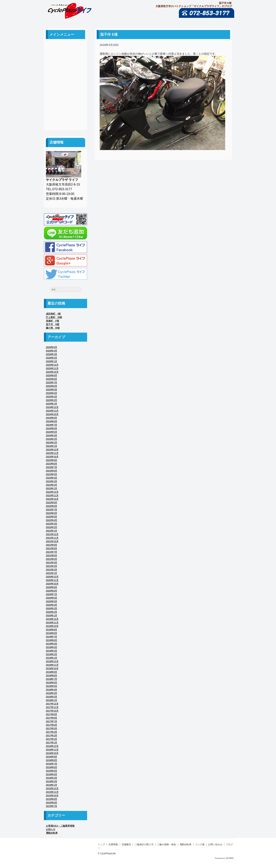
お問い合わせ (66, 109)
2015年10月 (52, 796)
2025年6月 (51, 386)
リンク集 (66, 100)
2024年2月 (51, 443)
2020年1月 (51, 616)
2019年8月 (51, 633)
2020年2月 (51, 612)
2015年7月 (51, 806)
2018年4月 (51, 690)
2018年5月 (51, 686)
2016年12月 (52, 746)
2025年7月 (51, 383)
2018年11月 (52, 665)
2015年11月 (52, 792)
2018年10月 (52, 669)
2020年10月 (52, 584)
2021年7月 (51, 552)
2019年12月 (52, 619)
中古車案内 (66, 56)
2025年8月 (51, 379)
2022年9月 (51, 503)
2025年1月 (51, 404)
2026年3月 (51, 354)
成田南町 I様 (53, 314)
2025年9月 (51, 376)
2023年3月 (51, 481)
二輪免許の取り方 (66, 74)
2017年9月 (51, 714)
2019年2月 (51, 654)
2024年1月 (51, 446)
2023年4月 (51, 478)
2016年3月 (51, 778)
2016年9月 (51, 757)
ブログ (66, 118)
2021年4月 (51, 563)
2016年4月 (51, 774)
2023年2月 (51, 485)
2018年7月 (51, 679)
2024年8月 (51, 421)
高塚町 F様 (52, 321)
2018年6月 (51, 683)
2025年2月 (51, 400)
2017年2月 (51, 739)
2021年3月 (51, 566)
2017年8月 (51, 718)
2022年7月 (51, 510)
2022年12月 (52, 492)
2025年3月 (51, 397)
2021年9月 (51, 545)
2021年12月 (52, 534)
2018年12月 (52, 661)
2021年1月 (51, 573)
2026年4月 (51, 351)
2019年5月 (51, 644)
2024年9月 (51, 418)
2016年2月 (51, 782)
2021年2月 (51, 570)
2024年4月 (51, 436)
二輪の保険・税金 (66, 83)
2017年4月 (51, 732)
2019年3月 (51, 651)
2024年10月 (52, 414)
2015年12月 (52, 789)
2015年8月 (51, 803)
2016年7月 (51, 764)
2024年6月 (51, 429)
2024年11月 (52, 411)
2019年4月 (51, 647)
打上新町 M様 (54, 317)
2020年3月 (51, 609)
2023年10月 (52, 457)
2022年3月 (51, 524)
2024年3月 (51, 439)
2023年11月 (52, 453)
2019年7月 (51, 637)
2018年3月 (51, 693)
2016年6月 (51, 767)
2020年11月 (52, 580)
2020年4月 (51, 605)
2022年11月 (52, 496)
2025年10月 (52, 372)
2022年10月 (52, 499)
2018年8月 (51, 676)
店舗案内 (66, 65)
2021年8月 (51, 549)
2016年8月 (51, 760)
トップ (101, 844)
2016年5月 (51, 771)
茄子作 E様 (109, 35)
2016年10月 (52, 753)
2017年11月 (52, 707)
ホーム (66, 47)
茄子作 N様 (53, 324)
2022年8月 (51, 506)
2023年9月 (51, 460)
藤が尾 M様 (53, 328)
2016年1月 (51, 785)
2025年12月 (52, 365)
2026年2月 (51, 358)
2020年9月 (51, 587)
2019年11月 (52, 623)
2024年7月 (51, 425)
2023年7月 (51, 467)
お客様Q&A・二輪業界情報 (60, 826)
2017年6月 (51, 725)
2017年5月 (51, 729)
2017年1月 (51, 743)
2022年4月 (51, 520)
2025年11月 (52, 368)
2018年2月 (51, 697)
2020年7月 (51, 594)
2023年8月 (51, 464)
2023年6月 (51, 471)
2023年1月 (51, 489)
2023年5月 (51, 474)
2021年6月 (51, 556)
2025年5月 (51, 390)
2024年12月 (52, 407)
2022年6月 (51, 513)
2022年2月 (51, 527)
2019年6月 (51, 640)
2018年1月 (51, 700)
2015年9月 (51, 799)
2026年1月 (51, 361)
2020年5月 (51, 601)
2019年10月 (52, 626)
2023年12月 (52, 450)
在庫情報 (113, 844)
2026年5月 (51, 347)
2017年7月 (51, 722)
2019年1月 (51, 658)
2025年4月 (51, 393)
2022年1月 (51, 531)
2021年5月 (51, 559)
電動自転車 (66, 91)
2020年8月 (51, 591)
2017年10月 (52, 711)
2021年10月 (52, 541)
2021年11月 (52, 538)
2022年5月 (51, 517)
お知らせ (51, 829)
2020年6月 (51, 598)
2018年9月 (51, 672)
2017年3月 (51, 736)
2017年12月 (52, 704)
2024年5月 (51, 432)
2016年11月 (52, 750)
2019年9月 (51, 630)
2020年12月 (52, 577)
